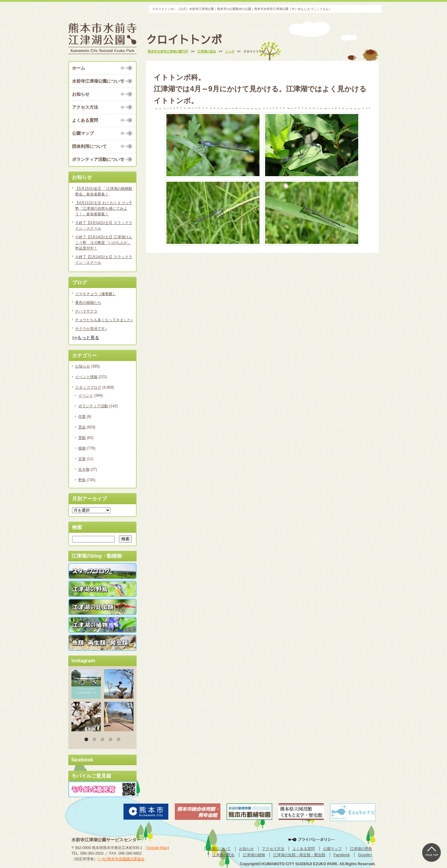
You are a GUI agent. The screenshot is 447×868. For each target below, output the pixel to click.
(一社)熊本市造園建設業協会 (121, 859)
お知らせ (81, 94)
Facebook (342, 855)
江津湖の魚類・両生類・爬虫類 (299, 855)
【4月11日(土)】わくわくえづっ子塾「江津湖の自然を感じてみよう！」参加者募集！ (104, 208)
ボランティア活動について (98, 159)
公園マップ (83, 133)
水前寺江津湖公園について (98, 81)
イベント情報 (86, 377)
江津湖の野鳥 (361, 849)
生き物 (84, 469)
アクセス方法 (85, 107)
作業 (82, 417)
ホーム (79, 68)
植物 (82, 448)
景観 (82, 438)
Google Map (157, 848)
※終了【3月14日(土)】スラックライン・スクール (104, 226)
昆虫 (82, 427)
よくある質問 (85, 120)
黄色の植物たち (88, 303)
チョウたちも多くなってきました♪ (104, 320)
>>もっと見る (86, 338)
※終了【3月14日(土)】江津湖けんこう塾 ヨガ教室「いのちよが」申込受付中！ (104, 243)
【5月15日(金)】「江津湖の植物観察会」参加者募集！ (104, 191)
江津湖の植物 (254, 855)
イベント (86, 395)
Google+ (365, 855)
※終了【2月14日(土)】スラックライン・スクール (104, 260)
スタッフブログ (88, 387)
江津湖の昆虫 (223, 855)
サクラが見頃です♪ (91, 329)
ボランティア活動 (93, 406)
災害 (82, 459)
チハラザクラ (86, 311)
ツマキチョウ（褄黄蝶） (96, 294)
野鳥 (82, 480)
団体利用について (89, 146)
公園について (219, 849)
